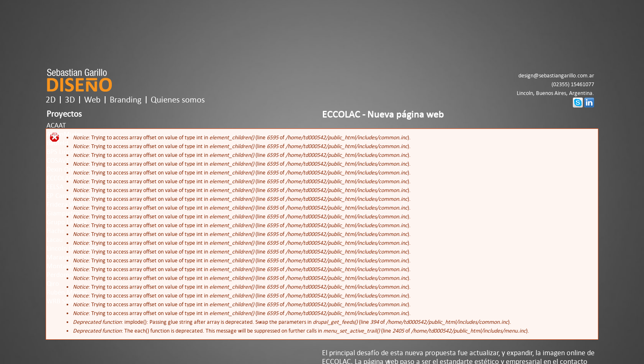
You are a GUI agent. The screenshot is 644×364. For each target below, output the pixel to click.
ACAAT (56, 126)
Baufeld (57, 143)
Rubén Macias (67, 292)
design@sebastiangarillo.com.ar (556, 76)
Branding (126, 100)
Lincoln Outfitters (72, 249)
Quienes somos (178, 100)
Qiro (53, 284)
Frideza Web (64, 205)
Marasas (59, 257)
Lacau (55, 240)
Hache (55, 231)
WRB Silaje (62, 301)
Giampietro (63, 213)
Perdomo (60, 275)
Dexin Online (65, 169)
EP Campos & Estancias (80, 196)
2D (51, 100)
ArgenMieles (65, 134)
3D (70, 100)
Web (92, 100)
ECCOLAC (60, 178)
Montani (59, 266)
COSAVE (58, 161)
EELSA (55, 187)
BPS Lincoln (63, 152)
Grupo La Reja (67, 222)
